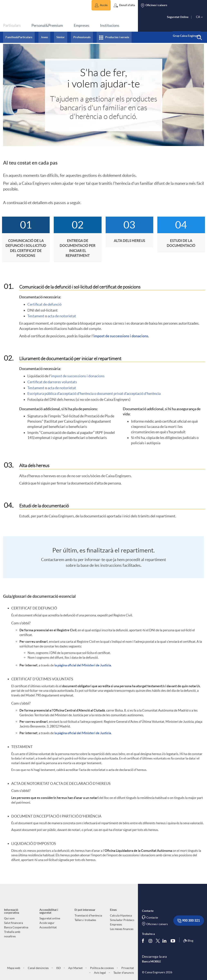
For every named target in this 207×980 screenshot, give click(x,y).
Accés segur (47, 923)
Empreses (116, 924)
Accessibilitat (48, 927)
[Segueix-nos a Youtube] (174, 941)
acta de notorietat (62, 316)
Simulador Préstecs (122, 920)
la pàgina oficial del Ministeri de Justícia (83, 665)
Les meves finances (122, 929)
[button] (101, 5)
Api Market (75, 968)
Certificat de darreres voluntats (52, 382)
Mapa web (14, 968)
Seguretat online (50, 918)
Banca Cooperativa (16, 927)
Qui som (9, 918)
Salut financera (13, 923)
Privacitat (127, 968)
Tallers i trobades (85, 920)
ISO (58, 968)
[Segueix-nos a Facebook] (144, 941)
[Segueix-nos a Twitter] (158, 941)
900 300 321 (189, 921)
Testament (36, 316)
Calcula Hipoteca (121, 915)
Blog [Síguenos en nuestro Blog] (188, 941)
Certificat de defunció (44, 304)
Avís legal (100, 973)
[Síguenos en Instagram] (151, 941)
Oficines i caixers (157, 924)
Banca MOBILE (152, 961)
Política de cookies (102, 968)
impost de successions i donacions (121, 336)
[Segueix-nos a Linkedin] (165, 941)
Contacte (152, 918)
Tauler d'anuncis (123, 973)
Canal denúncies (38, 968)
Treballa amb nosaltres (12, 934)
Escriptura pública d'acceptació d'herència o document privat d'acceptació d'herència (94, 394)
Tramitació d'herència (88, 915)
